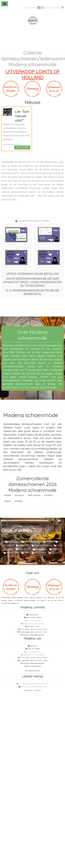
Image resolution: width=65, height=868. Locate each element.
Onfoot (48, 541)
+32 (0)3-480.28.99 (33, 652)
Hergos (54, 549)
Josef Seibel (39, 553)
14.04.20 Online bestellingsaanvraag (34, 687)
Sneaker (19, 501)
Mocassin (19, 495)
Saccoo (54, 553)
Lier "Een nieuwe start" (22, 116)
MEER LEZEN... (22, 147)
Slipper (8, 501)
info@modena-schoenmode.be (34, 624)
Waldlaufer (23, 545)
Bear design (40, 549)
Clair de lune (23, 549)
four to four (12, 541)
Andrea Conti (11, 553)
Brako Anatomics (31, 541)
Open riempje (34, 495)
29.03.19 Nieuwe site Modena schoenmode (34, 684)
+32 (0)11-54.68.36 (33, 621)
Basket (8, 495)
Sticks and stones (42, 545)
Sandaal (48, 495)
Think (25, 553)
